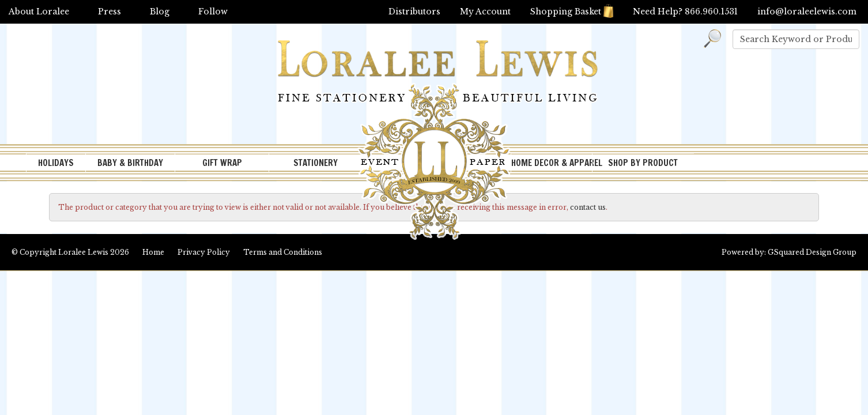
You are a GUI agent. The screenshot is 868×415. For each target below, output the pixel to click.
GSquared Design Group (812, 252)
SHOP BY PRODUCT (643, 163)
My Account (485, 12)
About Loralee (39, 12)
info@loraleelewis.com (807, 12)
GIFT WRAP (222, 163)
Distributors (414, 12)
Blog (160, 12)
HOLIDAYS (56, 163)
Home (153, 252)
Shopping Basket (572, 12)
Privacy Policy (204, 252)
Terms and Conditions (283, 252)
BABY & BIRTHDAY (130, 163)
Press (110, 12)
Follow (213, 12)
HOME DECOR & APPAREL (551, 163)
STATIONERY (316, 163)
